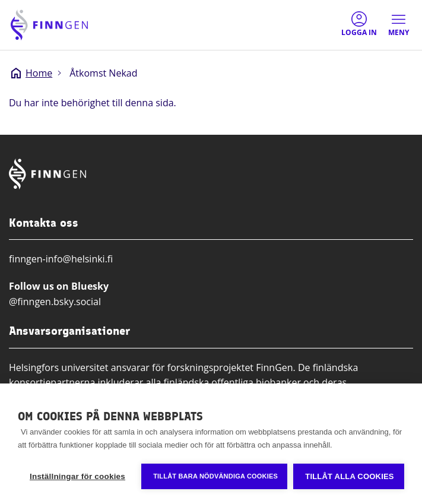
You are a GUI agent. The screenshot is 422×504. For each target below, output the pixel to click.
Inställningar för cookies (77, 476)
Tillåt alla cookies (349, 476)
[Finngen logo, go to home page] (49, 25)
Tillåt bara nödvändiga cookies (215, 476)
